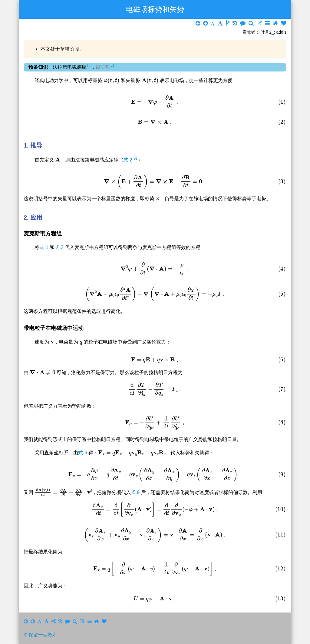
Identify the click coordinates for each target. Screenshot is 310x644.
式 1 (45, 247)
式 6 (83, 453)
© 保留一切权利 (41, 635)
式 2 (129, 160)
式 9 (136, 492)
